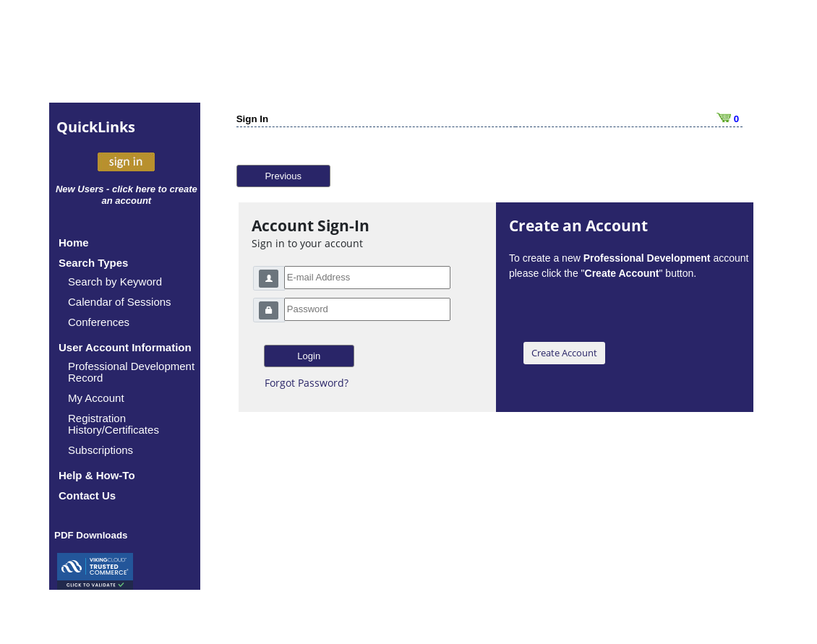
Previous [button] (283, 176)
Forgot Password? (307, 383)
